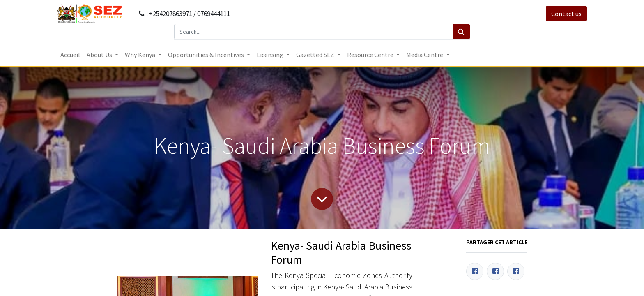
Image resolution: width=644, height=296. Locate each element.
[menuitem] (70, 55)
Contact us (566, 14)
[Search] (461, 32)
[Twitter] (495, 271)
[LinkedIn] (516, 271)
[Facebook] (475, 271)
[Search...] (314, 32)
